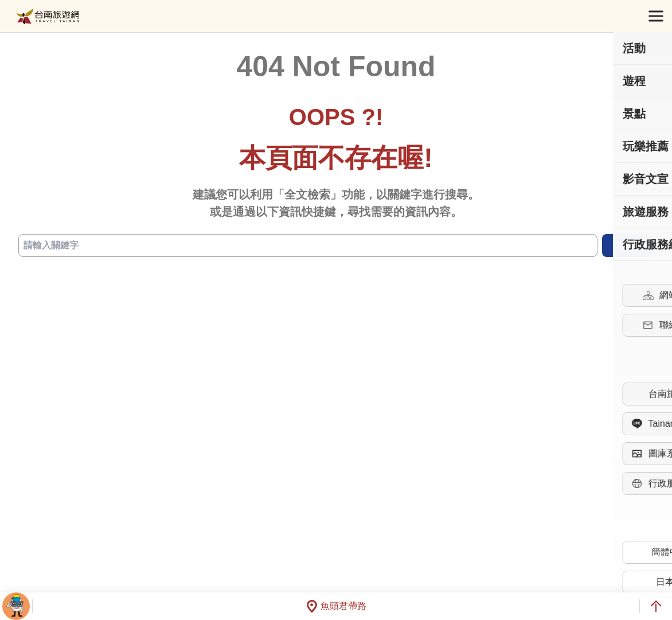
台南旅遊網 (48, 16)
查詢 (628, 245)
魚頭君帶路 (336, 606)
